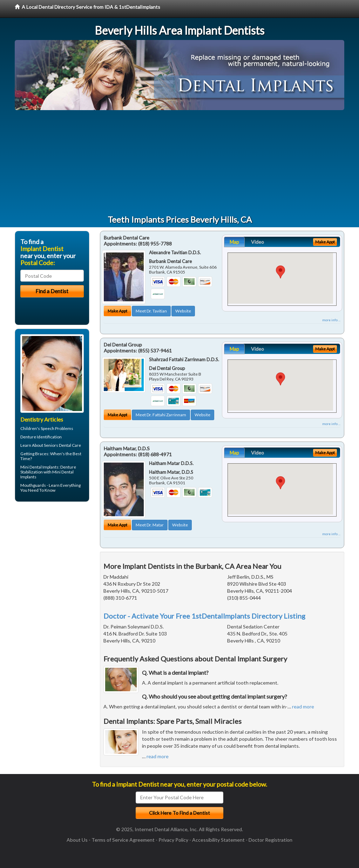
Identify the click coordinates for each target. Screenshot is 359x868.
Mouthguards (33, 485)
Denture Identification (41, 437)
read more (303, 706)
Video (258, 242)
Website (183, 311)
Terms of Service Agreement (123, 840)
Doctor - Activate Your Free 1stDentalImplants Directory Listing (204, 616)
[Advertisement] (179, 163)
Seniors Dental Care (62, 445)
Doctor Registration (270, 840)
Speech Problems (57, 428)
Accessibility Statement (218, 840)
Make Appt (117, 311)
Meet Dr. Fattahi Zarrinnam (161, 415)
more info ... (331, 320)
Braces (42, 454)
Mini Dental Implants (39, 467)
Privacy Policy (173, 840)
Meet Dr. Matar (150, 525)
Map (234, 242)
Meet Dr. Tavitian (151, 311)
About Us (77, 840)
